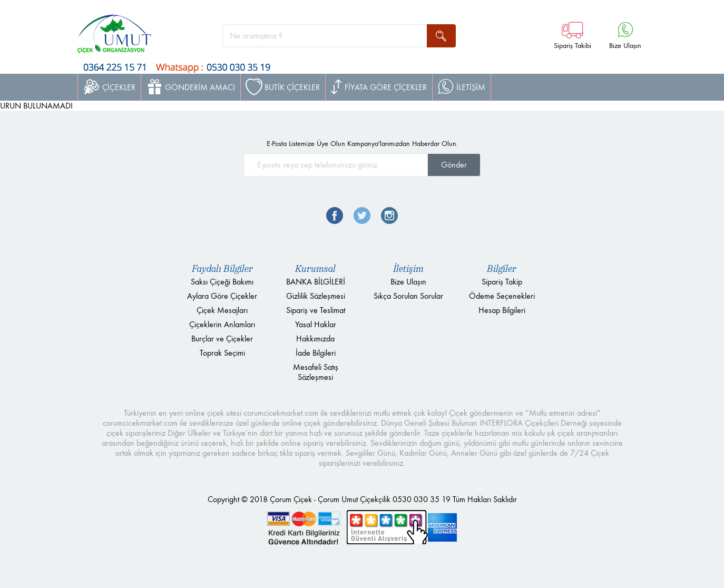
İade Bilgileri (316, 353)
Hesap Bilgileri (502, 310)
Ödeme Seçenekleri (502, 296)
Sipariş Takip (502, 282)
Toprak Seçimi (222, 353)
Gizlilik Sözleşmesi (316, 296)
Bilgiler (502, 269)
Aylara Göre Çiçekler (222, 296)
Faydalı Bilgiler (222, 269)
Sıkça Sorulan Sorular (408, 296)
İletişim (408, 269)
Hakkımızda (315, 339)
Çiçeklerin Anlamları (222, 324)
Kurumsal (315, 269)
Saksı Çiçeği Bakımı (222, 282)
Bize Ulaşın (408, 282)
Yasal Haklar (316, 324)
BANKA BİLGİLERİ (316, 282)
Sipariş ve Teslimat (316, 310)
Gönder (454, 165)
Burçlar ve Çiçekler (222, 339)
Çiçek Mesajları (222, 310)
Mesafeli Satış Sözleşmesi (316, 372)
